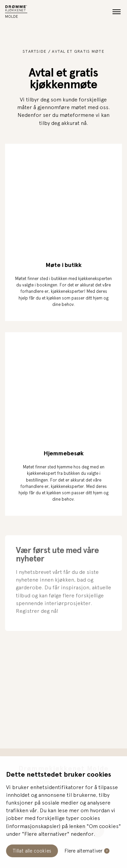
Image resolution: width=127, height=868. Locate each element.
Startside (35, 51)
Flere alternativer (84, 851)
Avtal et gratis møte (78, 51)
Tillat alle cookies (32, 851)
